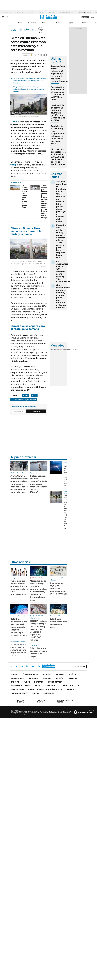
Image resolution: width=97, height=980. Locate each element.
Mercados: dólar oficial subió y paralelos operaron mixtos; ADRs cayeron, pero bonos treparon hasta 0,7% (61, 241)
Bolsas (59, 350)
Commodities (66, 350)
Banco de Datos (18, 678)
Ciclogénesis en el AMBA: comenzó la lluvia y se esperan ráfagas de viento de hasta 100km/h (39, 484)
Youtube (33, 666)
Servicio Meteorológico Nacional (24, 400)
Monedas (54, 350)
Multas (35, 693)
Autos (38, 686)
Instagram (22, 666)
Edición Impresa (55, 682)
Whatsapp (39, 666)
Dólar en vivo (19, 12)
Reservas (41, 12)
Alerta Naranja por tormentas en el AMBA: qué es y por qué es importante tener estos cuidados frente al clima (19, 484)
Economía (32, 23)
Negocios (71, 23)
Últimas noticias (31, 674)
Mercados (34, 678)
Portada (15, 674)
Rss (79, 686)
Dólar (20, 23)
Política (58, 23)
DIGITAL (22, 701)
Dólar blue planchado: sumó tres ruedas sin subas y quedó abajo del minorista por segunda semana (19, 627)
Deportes (39, 682)
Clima (34, 30)
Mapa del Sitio (17, 689)
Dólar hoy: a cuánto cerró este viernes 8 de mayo (58, 623)
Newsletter (92, 23)
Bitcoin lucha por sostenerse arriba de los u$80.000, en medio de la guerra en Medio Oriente (58, 157)
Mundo (27, 682)
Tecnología (68, 686)
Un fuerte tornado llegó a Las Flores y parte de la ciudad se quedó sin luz (25, 197)
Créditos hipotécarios (84, 12)
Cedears (74, 350)
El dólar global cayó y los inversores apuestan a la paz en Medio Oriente (58, 588)
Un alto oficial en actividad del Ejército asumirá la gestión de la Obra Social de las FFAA (58, 113)
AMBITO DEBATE (65, 701)
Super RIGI (51, 12)
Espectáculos (52, 686)
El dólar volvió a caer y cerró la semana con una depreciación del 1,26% (19, 650)
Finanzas (46, 23)
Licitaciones (49, 693)
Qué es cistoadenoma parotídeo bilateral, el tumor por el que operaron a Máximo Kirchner (63, 296)
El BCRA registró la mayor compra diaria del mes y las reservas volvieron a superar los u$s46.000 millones (38, 630)
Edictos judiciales (19, 693)
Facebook (17, 666)
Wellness (72, 678)
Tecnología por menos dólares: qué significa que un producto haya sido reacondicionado (59, 74)
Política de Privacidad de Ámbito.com (45, 689)
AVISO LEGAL (72, 689)
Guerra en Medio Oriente (66, 12)
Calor (34, 395)
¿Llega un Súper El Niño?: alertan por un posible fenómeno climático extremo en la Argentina (28, 89)
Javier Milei (30, 12)
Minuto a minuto (37, 578)
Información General (24, 30)
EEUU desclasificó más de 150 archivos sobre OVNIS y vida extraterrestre (63, 271)
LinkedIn (27, 666)
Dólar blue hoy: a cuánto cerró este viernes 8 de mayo (39, 652)
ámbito (13, 30)
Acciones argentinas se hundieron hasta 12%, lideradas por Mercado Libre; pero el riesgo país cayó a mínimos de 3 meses (62, 202)
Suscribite (36, 411)
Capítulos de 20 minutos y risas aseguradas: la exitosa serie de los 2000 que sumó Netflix (58, 135)
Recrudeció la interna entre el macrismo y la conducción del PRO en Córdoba (58, 93)
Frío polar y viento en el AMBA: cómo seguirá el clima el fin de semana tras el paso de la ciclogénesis (29, 81)
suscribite (85, 17)
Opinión (85, 23)
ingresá (92, 17)
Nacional (15, 682)
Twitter (11, 666)
